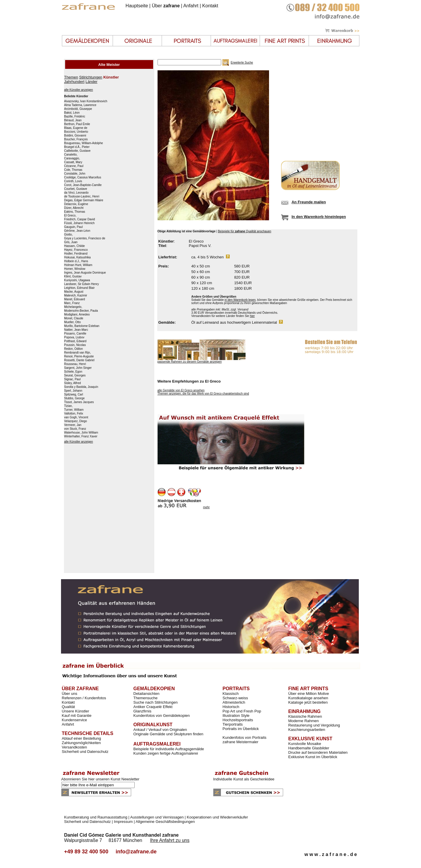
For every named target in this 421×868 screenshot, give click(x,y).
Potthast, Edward (75, 341)
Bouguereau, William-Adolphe (84, 143)
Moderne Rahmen (304, 721)
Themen (71, 77)
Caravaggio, (72, 158)
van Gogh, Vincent (76, 417)
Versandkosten (75, 747)
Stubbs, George (75, 398)
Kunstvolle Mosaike (305, 744)
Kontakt (210, 6)
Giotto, (69, 235)
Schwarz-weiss (235, 698)
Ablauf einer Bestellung (82, 738)
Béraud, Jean (73, 120)
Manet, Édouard (75, 299)
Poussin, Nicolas (75, 345)
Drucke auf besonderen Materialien (318, 752)
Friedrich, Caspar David (80, 219)
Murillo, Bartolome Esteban (82, 326)
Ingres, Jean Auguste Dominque (85, 273)
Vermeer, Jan (73, 425)
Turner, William (74, 410)
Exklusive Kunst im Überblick (313, 757)
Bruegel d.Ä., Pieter (77, 147)
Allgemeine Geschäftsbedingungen (165, 822)
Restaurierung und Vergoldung (314, 725)
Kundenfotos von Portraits (245, 737)
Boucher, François (76, 139)
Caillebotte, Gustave (77, 151)
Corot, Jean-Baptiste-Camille (83, 185)
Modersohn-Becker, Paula (81, 311)
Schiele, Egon (73, 372)
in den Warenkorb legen (240, 300)
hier (252, 316)
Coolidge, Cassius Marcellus (83, 178)
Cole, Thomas (73, 170)
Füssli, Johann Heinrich (80, 223)
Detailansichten (147, 694)
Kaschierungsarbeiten (307, 730)
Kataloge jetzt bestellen (308, 702)
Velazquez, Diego (76, 421)
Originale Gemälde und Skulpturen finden (168, 734)
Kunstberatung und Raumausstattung (96, 817)
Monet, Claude (74, 318)
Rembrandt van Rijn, (78, 353)
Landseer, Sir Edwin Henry (82, 284)
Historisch (231, 707)
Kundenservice (75, 720)
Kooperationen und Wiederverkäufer (218, 817)
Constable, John (75, 174)
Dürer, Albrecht (74, 208)
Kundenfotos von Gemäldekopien (162, 716)
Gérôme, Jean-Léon (77, 231)
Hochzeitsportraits (238, 720)
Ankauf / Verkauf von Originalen (160, 730)
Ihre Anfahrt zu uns (170, 840)
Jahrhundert (74, 82)
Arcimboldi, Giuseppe (78, 109)
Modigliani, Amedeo (77, 315)
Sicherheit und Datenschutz (85, 752)
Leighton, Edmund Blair (80, 288)
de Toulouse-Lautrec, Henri (82, 197)
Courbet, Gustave (76, 189)
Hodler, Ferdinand (76, 254)
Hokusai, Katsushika (78, 257)
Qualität (69, 707)
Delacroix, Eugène (76, 204)
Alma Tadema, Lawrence (80, 105)
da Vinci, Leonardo (76, 193)
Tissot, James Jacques (79, 402)
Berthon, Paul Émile (77, 124)
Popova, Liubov (74, 337)
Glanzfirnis (142, 711)
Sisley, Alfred (73, 383)
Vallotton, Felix (74, 414)
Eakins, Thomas (75, 212)
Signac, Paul (72, 379)
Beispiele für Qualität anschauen (245, 231)
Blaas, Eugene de (76, 128)
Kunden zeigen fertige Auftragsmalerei (166, 753)
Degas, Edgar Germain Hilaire (84, 200)
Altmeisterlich (234, 702)
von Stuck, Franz (75, 429)
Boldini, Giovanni (75, 136)
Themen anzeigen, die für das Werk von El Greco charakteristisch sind (203, 394)
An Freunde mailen (309, 202)
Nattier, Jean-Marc (76, 330)
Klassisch (231, 694)
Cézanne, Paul (74, 166)
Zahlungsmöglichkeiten (81, 743)
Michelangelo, (73, 307)
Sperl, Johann (73, 391)
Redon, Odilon (74, 349)
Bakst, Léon (72, 113)
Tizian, (69, 406)
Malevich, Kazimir (76, 296)
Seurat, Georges (75, 376)
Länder (92, 82)
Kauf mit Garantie (77, 716)
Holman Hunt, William (78, 265)
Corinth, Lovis (73, 181)
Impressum (123, 822)
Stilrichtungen (91, 77)
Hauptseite (137, 6)
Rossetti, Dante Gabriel (79, 360)
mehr (206, 507)
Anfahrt (191, 6)
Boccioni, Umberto (76, 132)
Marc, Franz (72, 303)
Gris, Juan (71, 242)
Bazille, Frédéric (75, 117)
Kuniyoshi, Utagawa (77, 280)
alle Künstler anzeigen (79, 90)
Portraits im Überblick (241, 729)
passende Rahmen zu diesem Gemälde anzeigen (190, 362)
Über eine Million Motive (309, 694)
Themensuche (146, 698)
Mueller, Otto (73, 322)
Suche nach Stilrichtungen (156, 702)
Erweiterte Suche (242, 63)
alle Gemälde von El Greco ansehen (181, 390)
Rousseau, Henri (75, 364)
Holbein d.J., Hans (76, 261)
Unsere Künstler (76, 711)
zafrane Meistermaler (241, 742)
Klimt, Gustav (73, 277)
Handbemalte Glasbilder (309, 748)
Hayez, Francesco (76, 250)
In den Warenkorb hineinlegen (319, 217)
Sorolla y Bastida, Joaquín (81, 387)
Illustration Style (236, 716)
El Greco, (70, 216)
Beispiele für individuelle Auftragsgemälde (169, 749)
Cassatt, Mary (73, 162)
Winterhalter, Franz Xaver (81, 436)
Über (166, 6)
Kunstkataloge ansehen (308, 698)
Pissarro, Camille (75, 334)
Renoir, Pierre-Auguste (79, 357)
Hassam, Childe (75, 246)
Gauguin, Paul (73, 227)
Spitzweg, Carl (74, 395)
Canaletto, (71, 155)
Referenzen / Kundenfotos (84, 698)
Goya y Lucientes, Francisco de (85, 238)
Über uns (70, 694)
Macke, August (74, 292)
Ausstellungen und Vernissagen (157, 817)
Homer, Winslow (75, 269)
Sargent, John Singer (78, 368)
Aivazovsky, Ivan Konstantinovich (86, 101)
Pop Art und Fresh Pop (242, 711)
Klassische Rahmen (305, 716)
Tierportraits (233, 724)
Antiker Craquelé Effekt (153, 707)
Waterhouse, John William (81, 433)
